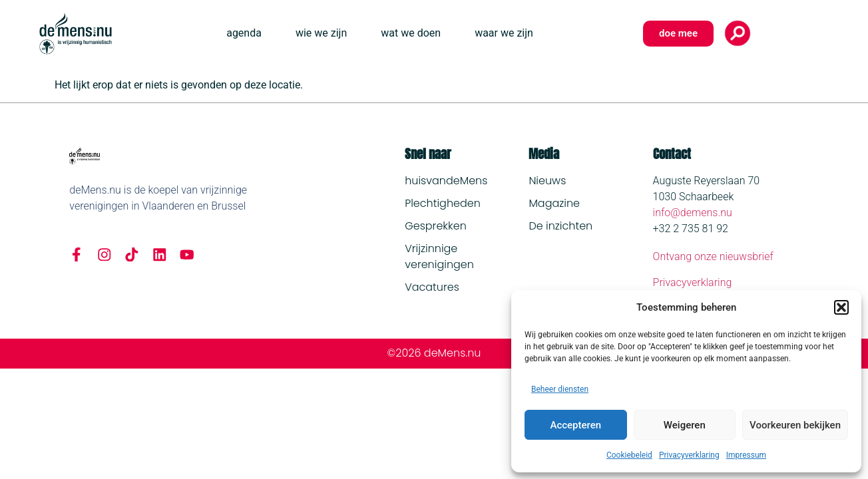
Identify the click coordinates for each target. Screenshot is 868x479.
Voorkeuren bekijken (795, 425)
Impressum (746, 455)
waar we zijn (504, 33)
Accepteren (575, 425)
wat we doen (411, 33)
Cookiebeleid (629, 455)
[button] (841, 307)
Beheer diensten (560, 389)
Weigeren (685, 425)
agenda (244, 33)
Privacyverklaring (689, 455)
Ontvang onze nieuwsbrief (713, 256)
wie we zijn (321, 33)
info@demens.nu (693, 213)
